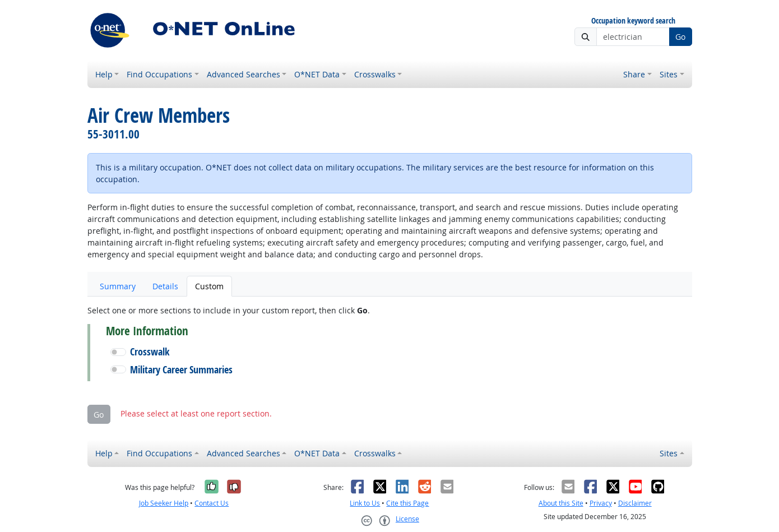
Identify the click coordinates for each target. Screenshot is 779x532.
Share (634, 74)
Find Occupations (159, 74)
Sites (669, 74)
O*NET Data (317, 74)
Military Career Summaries (181, 370)
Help (104, 74)
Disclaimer (635, 503)
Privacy (601, 503)
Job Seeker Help (164, 503)
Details (165, 286)
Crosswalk (150, 352)
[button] (118, 352)
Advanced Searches (244, 74)
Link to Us (365, 503)
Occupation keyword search (633, 21)
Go (680, 37)
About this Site (561, 503)
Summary (118, 286)
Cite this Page (407, 503)
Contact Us (212, 503)
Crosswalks (375, 74)
